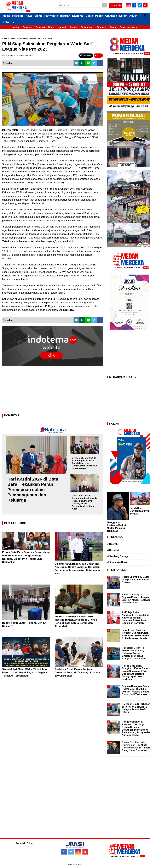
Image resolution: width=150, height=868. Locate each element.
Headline (18, 16)
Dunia (89, 16)
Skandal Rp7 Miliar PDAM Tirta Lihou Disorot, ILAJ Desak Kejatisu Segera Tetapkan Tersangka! (24, 672)
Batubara (101, 27)
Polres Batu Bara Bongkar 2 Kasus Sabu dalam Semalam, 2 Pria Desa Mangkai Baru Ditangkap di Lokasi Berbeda (135, 672)
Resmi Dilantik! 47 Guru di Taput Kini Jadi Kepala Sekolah (136, 579)
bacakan (86, 55)
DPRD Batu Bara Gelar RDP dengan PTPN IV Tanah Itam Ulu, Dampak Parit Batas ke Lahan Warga (84, 463)
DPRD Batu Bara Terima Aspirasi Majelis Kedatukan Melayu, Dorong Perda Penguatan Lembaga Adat (85, 502)
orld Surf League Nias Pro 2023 (32, 38)
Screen (116, 5)
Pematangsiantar (129, 27)
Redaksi (20, 843)
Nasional (78, 16)
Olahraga (111, 16)
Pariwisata (51, 16)
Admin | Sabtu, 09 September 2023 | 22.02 (18, 56)
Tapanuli (40, 27)
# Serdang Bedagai (118, 556)
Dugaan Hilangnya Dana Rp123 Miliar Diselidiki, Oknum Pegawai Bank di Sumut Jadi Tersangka (136, 690)
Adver (133, 16)
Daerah (13, 38)
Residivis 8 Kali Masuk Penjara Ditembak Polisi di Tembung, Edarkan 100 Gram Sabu (77, 672)
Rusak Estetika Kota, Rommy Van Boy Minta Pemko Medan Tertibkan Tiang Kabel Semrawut (136, 746)
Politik (99, 16)
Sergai (113, 27)
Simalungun (87, 27)
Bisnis (38, 16)
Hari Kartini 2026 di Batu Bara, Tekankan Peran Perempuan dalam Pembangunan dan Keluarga (33, 490)
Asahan (73, 27)
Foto (6, 22)
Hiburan (65, 16)
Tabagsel (28, 27)
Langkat (62, 27)
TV (13, 22)
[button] (145, 14)
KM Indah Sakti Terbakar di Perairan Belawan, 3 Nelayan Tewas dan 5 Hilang (136, 708)
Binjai (51, 27)
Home (7, 16)
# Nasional (113, 550)
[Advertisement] (53, 391)
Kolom (123, 16)
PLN (50, 38)
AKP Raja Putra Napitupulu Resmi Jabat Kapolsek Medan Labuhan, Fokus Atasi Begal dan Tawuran (135, 618)
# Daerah (112, 544)
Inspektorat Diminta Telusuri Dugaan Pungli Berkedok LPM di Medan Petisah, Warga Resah (136, 634)
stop (98, 55)
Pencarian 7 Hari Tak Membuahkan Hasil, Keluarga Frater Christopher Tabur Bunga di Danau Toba (134, 653)
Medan (16, 27)
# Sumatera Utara (117, 562)
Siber (30, 843)
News (29, 16)
